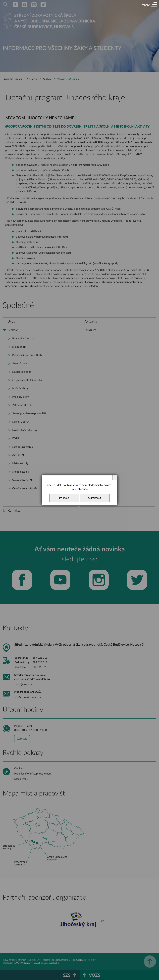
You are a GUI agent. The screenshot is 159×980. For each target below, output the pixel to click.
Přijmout (64, 498)
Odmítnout (95, 498)
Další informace (80, 489)
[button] (149, 5)
